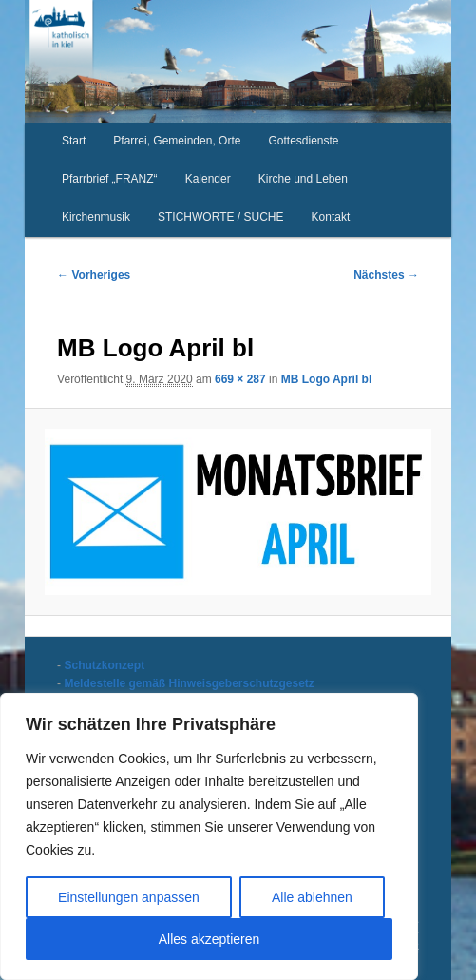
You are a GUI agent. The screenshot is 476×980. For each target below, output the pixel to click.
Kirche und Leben (303, 179)
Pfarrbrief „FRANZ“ (110, 179)
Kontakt (331, 217)
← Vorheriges (94, 275)
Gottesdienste (304, 141)
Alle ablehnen (312, 897)
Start (74, 141)
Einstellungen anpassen (129, 897)
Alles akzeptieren (209, 939)
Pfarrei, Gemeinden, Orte (177, 141)
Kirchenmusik (96, 217)
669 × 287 (240, 379)
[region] (209, 836)
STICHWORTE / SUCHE (220, 217)
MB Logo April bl (327, 379)
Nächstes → (386, 275)
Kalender (208, 179)
